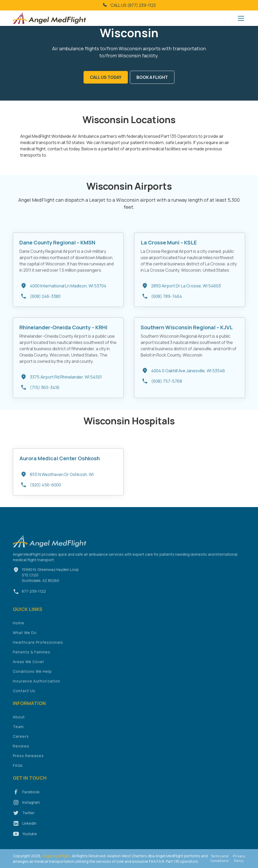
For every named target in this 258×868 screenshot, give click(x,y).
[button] (240, 18)
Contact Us (24, 698)
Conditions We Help (32, 678)
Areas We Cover (29, 669)
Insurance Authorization (37, 688)
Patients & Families (32, 659)
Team (18, 734)
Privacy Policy (239, 858)
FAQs (18, 772)
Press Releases (28, 763)
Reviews (21, 753)
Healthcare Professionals (38, 649)
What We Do (25, 639)
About (19, 724)
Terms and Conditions (220, 858)
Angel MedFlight (56, 856)
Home (19, 630)
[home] (50, 18)
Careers (21, 743)
